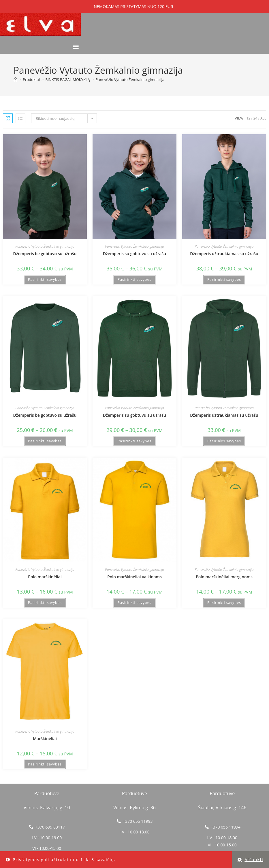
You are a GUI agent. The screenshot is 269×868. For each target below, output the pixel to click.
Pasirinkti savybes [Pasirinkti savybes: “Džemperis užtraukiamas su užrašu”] (224, 279)
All (263, 118)
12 (249, 118)
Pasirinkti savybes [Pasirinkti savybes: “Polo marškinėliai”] (45, 603)
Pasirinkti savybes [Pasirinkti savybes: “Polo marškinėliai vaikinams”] (134, 603)
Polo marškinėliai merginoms (224, 577)
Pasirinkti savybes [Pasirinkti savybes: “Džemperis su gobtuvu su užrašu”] (134, 279)
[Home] (15, 79)
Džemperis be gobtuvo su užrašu (45, 254)
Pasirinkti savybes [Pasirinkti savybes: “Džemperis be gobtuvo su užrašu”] (45, 279)
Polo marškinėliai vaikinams (134, 577)
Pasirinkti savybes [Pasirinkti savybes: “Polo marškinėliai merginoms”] (224, 603)
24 (255, 118)
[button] (76, 46)
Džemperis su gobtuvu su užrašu (134, 254)
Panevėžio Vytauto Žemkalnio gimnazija (130, 79)
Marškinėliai (45, 739)
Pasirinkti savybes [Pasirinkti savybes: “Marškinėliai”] (45, 764)
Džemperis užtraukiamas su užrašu (224, 254)
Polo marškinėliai (45, 577)
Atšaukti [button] (254, 860)
